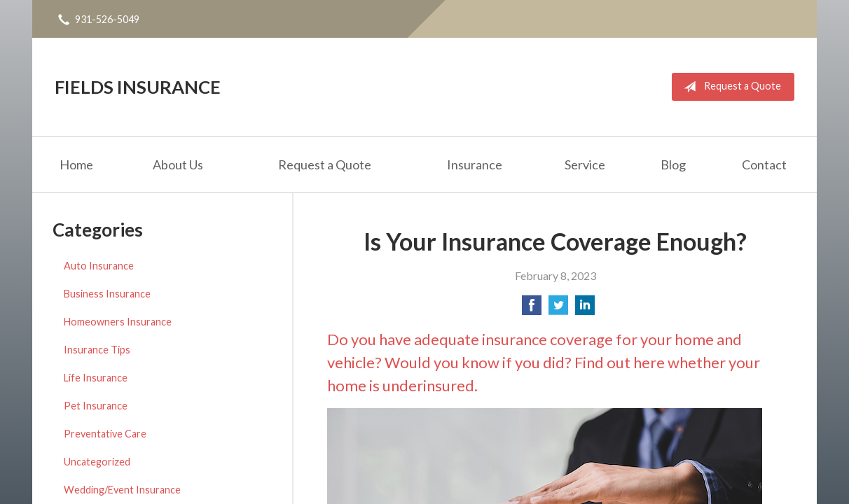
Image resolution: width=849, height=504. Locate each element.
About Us (178, 164)
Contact (764, 164)
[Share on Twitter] (558, 309)
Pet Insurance (96, 406)
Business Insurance (107, 294)
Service (585, 164)
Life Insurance (96, 378)
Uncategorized (97, 462)
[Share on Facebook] (532, 309)
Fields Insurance (138, 87)
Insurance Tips (97, 350)
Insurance (475, 164)
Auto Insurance (99, 266)
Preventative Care (105, 434)
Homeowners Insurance (118, 322)
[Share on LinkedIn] (585, 309)
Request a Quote (730, 87)
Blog (673, 164)
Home (76, 164)
